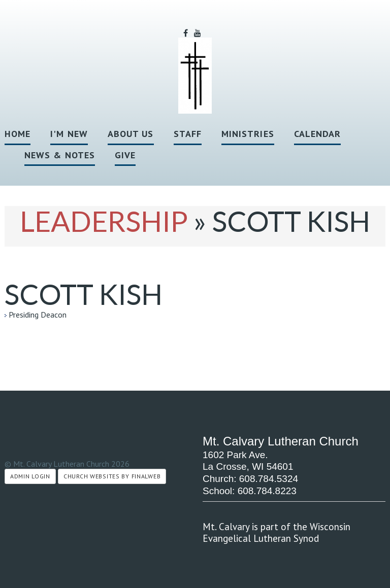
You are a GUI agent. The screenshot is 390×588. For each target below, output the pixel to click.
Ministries (248, 134)
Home (18, 134)
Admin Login (30, 476)
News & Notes (60, 155)
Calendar (318, 134)
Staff (188, 134)
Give (125, 155)
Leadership (104, 221)
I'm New (69, 134)
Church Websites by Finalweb (112, 476)
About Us (131, 134)
